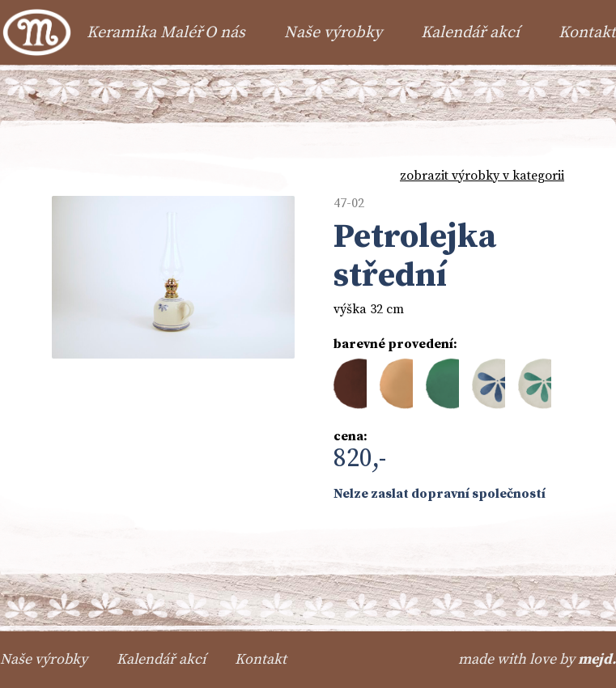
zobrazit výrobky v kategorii (482, 176)
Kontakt (587, 33)
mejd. (597, 659)
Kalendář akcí (470, 33)
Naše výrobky (333, 33)
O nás (225, 33)
